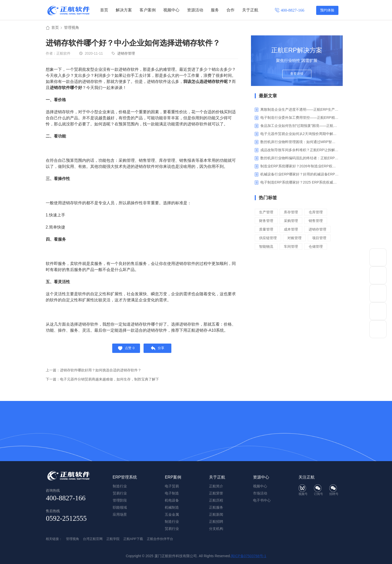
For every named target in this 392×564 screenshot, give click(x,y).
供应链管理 (269, 239)
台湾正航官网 (93, 539)
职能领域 (120, 507)
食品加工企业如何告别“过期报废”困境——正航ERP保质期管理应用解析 (300, 126)
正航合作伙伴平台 (160, 539)
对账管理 (296, 239)
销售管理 (318, 221)
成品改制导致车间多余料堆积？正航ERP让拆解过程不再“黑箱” (300, 151)
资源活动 (195, 10)
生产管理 (267, 213)
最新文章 (268, 97)
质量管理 (267, 230)
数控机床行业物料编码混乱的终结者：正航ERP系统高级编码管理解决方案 (300, 159)
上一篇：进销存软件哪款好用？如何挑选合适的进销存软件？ (97, 373)
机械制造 (172, 507)
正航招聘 (216, 522)
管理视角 (73, 28)
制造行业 (172, 522)
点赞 (125, 350)
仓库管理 (318, 213)
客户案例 (148, 10)
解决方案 (124, 10)
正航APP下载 (133, 539)
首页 (104, 10)
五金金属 (172, 514)
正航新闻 (216, 514)
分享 (159, 350)
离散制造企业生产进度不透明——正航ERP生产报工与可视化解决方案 (300, 110)
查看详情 (297, 76)
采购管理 (292, 221)
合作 (230, 10)
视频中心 (171, 10)
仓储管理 (318, 247)
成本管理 (292, 230)
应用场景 (120, 514)
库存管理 (292, 213)
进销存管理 (126, 54)
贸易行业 (172, 529)
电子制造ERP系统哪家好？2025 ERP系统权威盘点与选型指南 (300, 183)
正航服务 (216, 507)
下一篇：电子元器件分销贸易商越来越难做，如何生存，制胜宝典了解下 (106, 382)
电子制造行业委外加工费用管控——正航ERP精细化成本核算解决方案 (300, 118)
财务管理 (267, 221)
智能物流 (267, 247)
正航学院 (113, 539)
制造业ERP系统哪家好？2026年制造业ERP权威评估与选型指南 (300, 167)
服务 (215, 10)
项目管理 (322, 239)
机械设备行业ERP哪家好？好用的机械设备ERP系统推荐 (300, 175)
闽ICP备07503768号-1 (248, 556)
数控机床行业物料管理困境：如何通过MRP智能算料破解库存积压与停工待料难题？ (300, 143)
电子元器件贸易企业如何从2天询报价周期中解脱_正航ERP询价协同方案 (300, 134)
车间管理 (292, 247)
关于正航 (250, 10)
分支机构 (216, 529)
